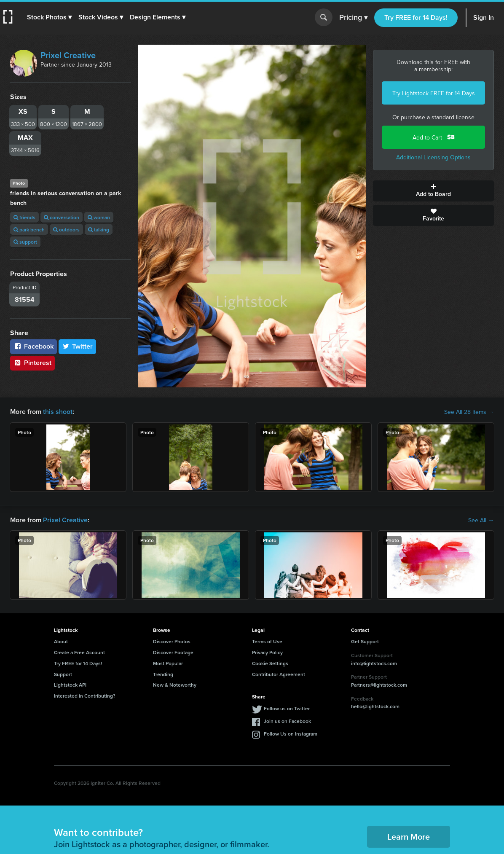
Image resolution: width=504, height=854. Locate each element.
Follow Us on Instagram (291, 734)
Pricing (353, 18)
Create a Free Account (79, 652)
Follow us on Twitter (287, 708)
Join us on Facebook (287, 721)
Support (63, 674)
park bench (29, 230)
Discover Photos (172, 641)
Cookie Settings (270, 663)
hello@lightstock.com (375, 706)
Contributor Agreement (279, 674)
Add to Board (433, 191)
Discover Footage (173, 652)
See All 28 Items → (469, 412)
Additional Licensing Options (433, 157)
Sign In (484, 17)
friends (24, 217)
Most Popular (168, 663)
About (61, 641)
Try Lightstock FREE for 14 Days (434, 93)
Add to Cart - (434, 137)
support (25, 242)
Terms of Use (267, 641)
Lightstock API (70, 685)
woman (99, 217)
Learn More (409, 837)
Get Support (365, 641)
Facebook (34, 346)
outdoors (66, 230)
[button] (49, 17)
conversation (62, 217)
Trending (163, 674)
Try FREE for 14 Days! (416, 17)
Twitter (78, 346)
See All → (481, 520)
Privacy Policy (267, 652)
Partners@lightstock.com (379, 685)
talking (99, 230)
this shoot (58, 412)
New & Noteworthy (175, 685)
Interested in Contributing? (85, 696)
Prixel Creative (68, 55)
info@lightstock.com (374, 663)
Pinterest (32, 363)
